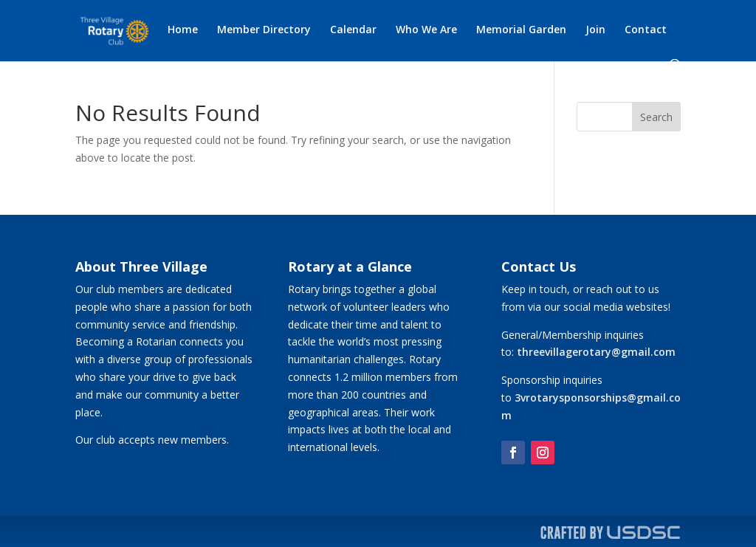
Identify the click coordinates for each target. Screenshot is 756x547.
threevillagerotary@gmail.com (596, 352)
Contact (646, 30)
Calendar (353, 30)
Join (595, 30)
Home (183, 30)
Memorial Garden (521, 30)
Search (656, 117)
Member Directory (264, 30)
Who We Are (426, 30)
